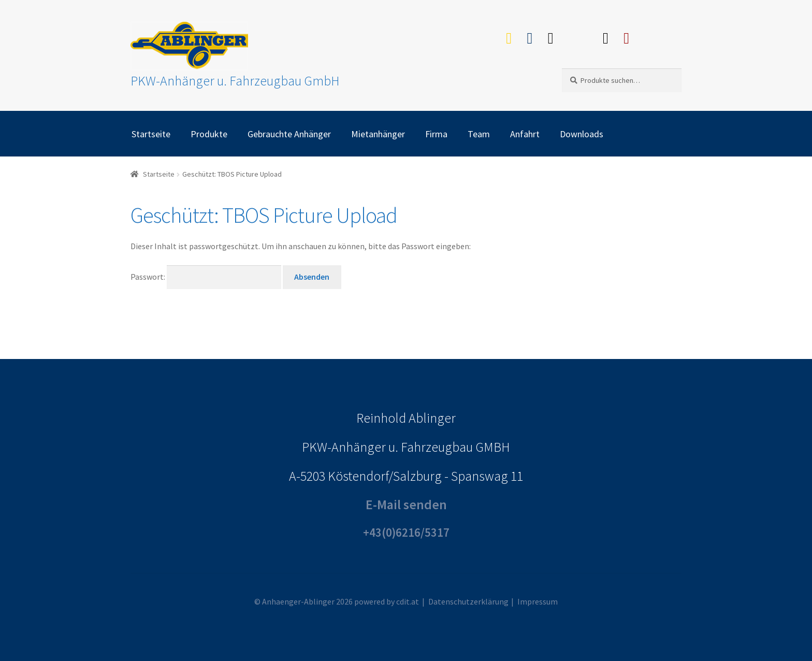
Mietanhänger (378, 134)
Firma (436, 134)
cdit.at (408, 601)
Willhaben (578, 35)
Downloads (582, 134)
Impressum (538, 601)
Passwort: (206, 277)
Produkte (209, 134)
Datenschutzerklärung (468, 601)
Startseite (151, 134)
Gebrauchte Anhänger (289, 134)
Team (479, 134)
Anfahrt (525, 134)
